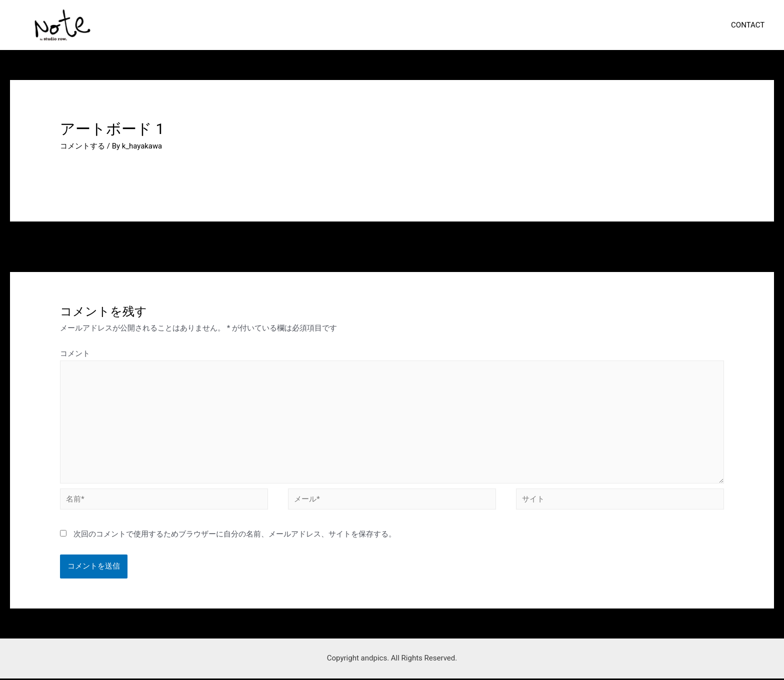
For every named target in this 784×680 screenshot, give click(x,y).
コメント (75, 353)
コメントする (82, 146)
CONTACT (750, 24)
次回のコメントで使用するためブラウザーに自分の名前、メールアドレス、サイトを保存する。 (235, 535)
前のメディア (77, 246)
